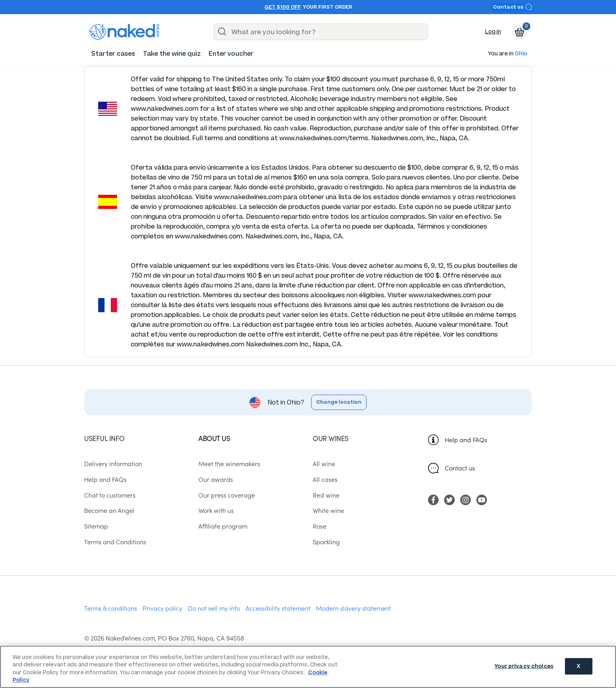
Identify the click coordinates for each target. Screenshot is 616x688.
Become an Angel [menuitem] (109, 510)
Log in (493, 32)
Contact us (513, 7)
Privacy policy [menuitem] (162, 608)
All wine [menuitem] (324, 463)
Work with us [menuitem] (216, 510)
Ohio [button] (521, 54)
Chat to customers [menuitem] (110, 495)
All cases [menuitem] (325, 479)
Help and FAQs (466, 439)
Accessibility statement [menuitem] (278, 608)
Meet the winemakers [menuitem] (229, 463)
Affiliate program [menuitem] (223, 526)
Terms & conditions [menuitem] (111, 608)
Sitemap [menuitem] (96, 526)
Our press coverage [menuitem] (227, 495)
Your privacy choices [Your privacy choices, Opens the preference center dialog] (524, 666)
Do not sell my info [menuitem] (214, 608)
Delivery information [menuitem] (113, 463)
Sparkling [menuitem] (326, 542)
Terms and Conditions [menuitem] (115, 542)
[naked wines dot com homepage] (124, 32)
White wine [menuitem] (328, 510)
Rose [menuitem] (320, 526)
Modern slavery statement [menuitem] (353, 608)
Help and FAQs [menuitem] (105, 479)
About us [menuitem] (214, 438)
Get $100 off (283, 7)
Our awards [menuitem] (216, 479)
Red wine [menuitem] (326, 495)
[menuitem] (113, 54)
